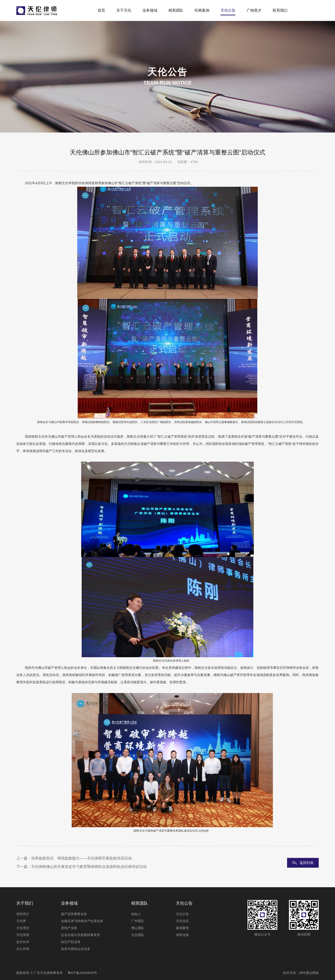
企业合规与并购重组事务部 (80, 935)
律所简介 (23, 914)
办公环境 (23, 949)
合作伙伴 (23, 942)
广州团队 (138, 921)
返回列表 (307, 863)
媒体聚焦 (182, 928)
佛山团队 (138, 928)
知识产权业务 (71, 942)
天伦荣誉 (23, 935)
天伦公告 (182, 914)
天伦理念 (23, 928)
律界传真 (182, 935)
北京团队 (138, 935)
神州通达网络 (309, 973)
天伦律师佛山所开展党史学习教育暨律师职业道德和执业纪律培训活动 (89, 867)
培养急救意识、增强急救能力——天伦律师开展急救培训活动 (81, 858)
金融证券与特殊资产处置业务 (82, 921)
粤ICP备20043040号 (82, 973)
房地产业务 (69, 928)
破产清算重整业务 (74, 914)
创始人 (136, 914)
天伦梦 (21, 921)
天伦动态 (182, 921)
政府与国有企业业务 (76, 949)
